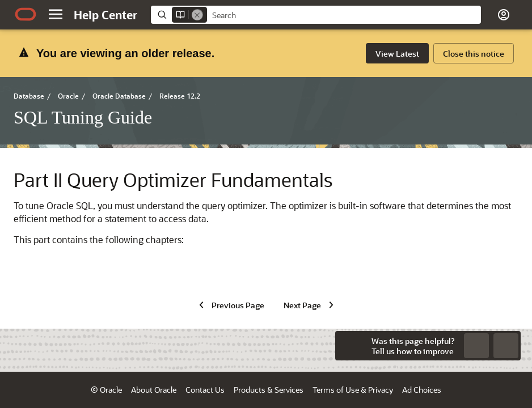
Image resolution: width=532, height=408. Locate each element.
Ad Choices (422, 390)
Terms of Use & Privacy (353, 390)
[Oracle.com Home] (26, 14)
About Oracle (154, 390)
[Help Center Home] (105, 15)
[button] (56, 14)
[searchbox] (344, 15)
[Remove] (197, 15)
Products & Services (269, 390)
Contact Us (205, 390)
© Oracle (106, 390)
